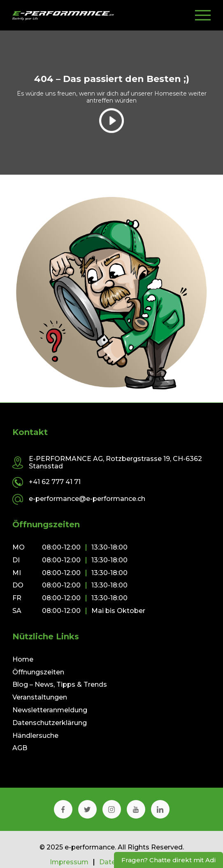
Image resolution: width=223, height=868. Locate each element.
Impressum (69, 862)
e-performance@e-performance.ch (87, 499)
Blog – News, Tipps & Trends (60, 684)
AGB (20, 748)
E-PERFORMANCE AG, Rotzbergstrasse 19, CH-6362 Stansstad (115, 462)
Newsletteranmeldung (50, 710)
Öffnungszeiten (38, 672)
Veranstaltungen (40, 697)
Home (23, 659)
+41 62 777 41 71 (55, 482)
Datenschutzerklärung (50, 723)
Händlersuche (35, 736)
